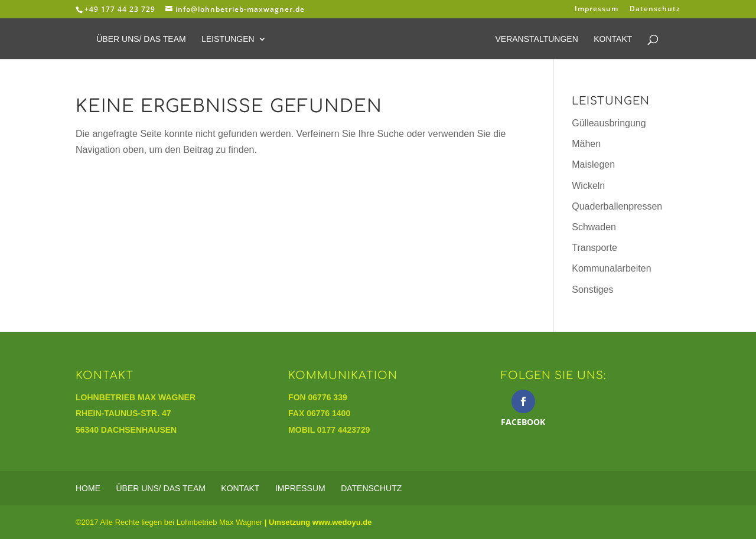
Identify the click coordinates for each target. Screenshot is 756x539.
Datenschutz (655, 9)
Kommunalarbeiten (611, 268)
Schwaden (594, 227)
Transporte (594, 248)
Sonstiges (592, 290)
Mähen (586, 144)
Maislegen (593, 164)
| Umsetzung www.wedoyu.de (317, 522)
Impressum (597, 9)
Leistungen (228, 39)
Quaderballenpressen (617, 206)
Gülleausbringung (609, 123)
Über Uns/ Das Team (141, 39)
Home (88, 488)
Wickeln (588, 186)
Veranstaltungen (536, 39)
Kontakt (613, 39)
